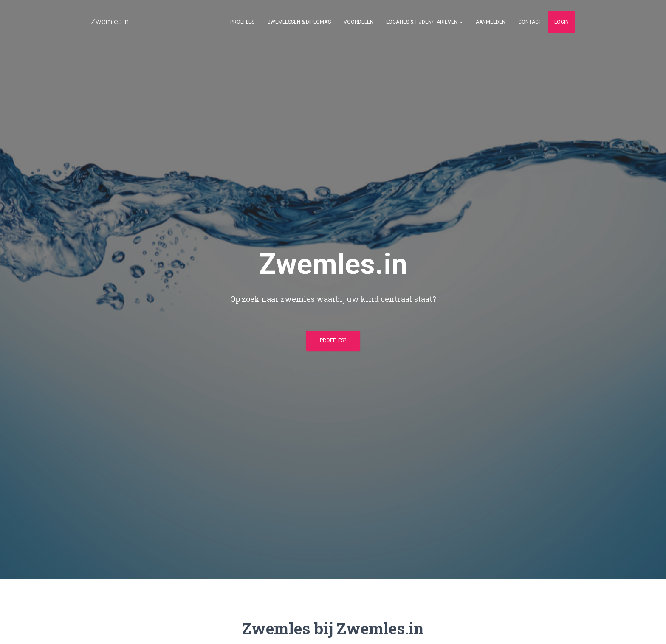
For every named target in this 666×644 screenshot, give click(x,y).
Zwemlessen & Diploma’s (299, 22)
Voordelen (358, 22)
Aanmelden (491, 22)
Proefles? (333, 340)
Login (562, 22)
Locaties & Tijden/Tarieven (425, 22)
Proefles (242, 22)
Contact (530, 22)
